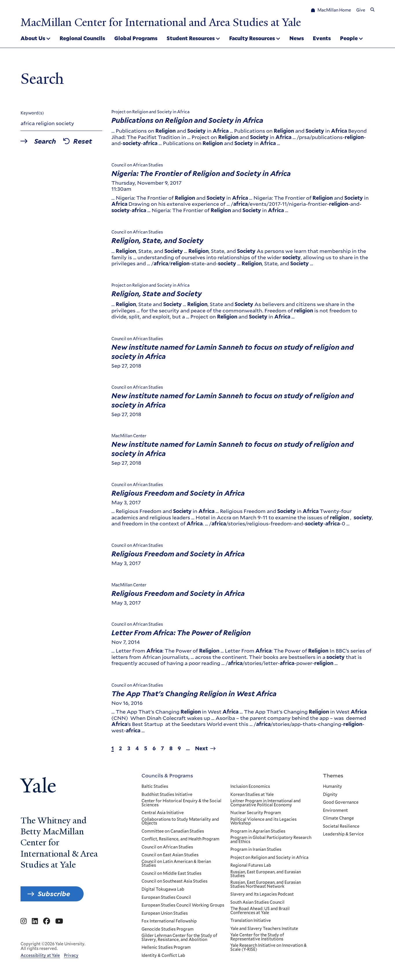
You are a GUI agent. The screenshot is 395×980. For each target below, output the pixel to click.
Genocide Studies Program (168, 929)
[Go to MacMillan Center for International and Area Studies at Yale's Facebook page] (47, 921)
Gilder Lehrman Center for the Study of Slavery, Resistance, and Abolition (179, 938)
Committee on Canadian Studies (173, 831)
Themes (333, 775)
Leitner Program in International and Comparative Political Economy (266, 803)
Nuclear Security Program (256, 813)
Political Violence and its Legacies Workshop (263, 821)
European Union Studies (165, 913)
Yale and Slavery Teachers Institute (264, 929)
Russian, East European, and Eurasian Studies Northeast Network (266, 884)
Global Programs (136, 38)
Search (45, 141)
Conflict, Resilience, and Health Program (180, 839)
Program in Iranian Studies (256, 850)
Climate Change (338, 818)
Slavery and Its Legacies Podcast (262, 894)
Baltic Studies (155, 787)
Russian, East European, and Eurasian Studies (266, 874)
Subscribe (54, 894)
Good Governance (341, 803)
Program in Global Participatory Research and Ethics (271, 840)
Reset (83, 141)
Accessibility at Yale (40, 955)
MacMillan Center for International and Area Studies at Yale (161, 22)
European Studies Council (166, 897)
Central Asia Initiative (163, 813)
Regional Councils (82, 38)
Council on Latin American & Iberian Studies (176, 864)
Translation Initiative (251, 921)
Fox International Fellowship (169, 921)
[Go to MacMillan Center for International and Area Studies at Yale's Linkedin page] (35, 921)
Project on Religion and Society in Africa (269, 858)
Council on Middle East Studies (171, 874)
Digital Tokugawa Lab (163, 890)
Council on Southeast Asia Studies (174, 881)
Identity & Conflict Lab (163, 956)
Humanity (332, 787)
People (349, 38)
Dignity (330, 794)
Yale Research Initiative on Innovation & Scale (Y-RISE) (269, 947)
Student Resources (191, 38)
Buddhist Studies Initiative (167, 794)
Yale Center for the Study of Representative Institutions (257, 937)
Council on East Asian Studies (170, 855)
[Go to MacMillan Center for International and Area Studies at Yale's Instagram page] (24, 921)
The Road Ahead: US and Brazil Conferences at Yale (260, 911)
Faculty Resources (252, 38)
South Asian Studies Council (257, 902)
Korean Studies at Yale (252, 794)
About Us (33, 38)
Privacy (71, 955)
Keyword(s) (32, 113)
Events (322, 38)
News (297, 38)
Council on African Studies (167, 847)
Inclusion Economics (250, 787)
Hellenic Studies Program (166, 948)
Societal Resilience (341, 827)
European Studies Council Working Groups (183, 905)
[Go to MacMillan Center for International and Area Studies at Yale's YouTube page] (59, 921)
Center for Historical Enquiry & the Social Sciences (181, 803)
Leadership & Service (343, 834)
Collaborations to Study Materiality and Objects (180, 821)
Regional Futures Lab (251, 866)
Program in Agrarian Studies (258, 831)
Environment (335, 810)
